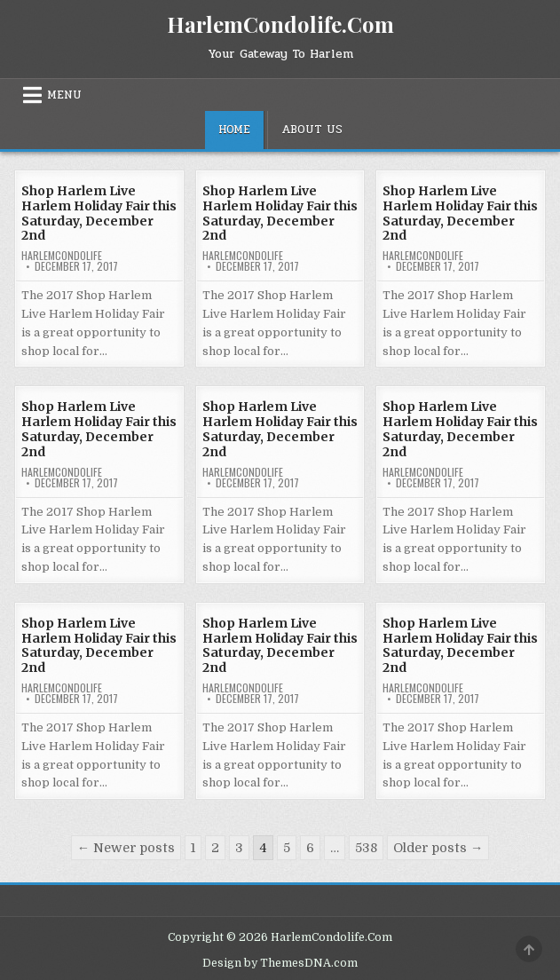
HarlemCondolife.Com (280, 24)
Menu (64, 95)
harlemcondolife (62, 256)
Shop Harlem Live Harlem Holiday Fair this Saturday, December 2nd (99, 213)
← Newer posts (126, 848)
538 (366, 848)
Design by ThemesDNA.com (280, 963)
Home (234, 130)
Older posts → (438, 848)
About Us (312, 130)
